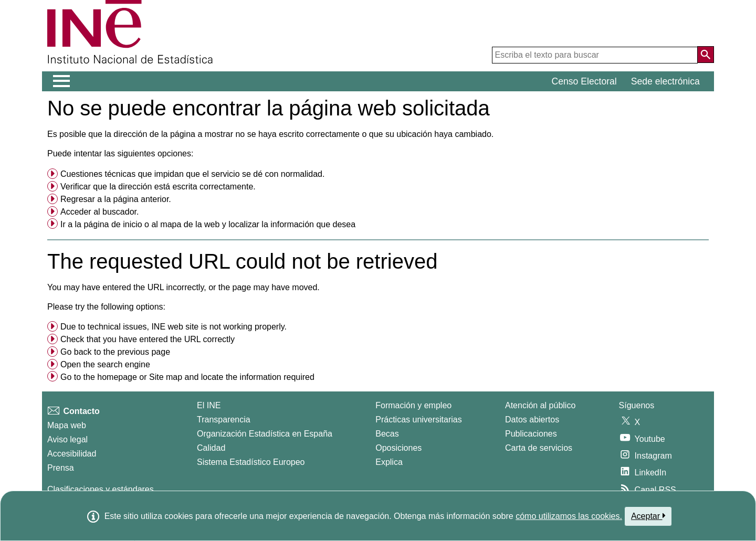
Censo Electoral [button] (584, 81)
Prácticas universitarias (419, 420)
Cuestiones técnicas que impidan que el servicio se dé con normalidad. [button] (192, 174)
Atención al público (540, 405)
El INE (209, 405)
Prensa (61, 468)
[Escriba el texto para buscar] (595, 55)
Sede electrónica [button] (665, 81)
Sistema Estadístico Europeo (251, 462)
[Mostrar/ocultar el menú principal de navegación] (62, 81)
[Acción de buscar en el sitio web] (706, 55)
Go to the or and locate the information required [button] (187, 377)
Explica (389, 462)
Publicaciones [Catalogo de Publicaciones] (531, 434)
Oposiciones (398, 448)
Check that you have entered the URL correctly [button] (148, 339)
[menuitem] (378, 174)
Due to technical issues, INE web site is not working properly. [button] (174, 327)
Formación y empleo (413, 405)
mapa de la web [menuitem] (190, 224)
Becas (387, 434)
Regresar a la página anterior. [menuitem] (116, 199)
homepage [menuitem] (117, 377)
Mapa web (67, 425)
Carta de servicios (539, 448)
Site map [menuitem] (166, 377)
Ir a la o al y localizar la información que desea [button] (208, 224)
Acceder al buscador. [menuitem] (99, 212)
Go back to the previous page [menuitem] (115, 352)
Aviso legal (67, 439)
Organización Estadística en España (265, 434)
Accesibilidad (72, 454)
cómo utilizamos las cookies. (569, 516)
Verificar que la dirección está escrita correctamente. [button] (158, 187)
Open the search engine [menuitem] (105, 364)
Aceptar (648, 516)
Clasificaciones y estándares (101, 489)
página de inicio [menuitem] (113, 224)
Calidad (211, 448)
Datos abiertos (532, 420)
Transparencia (224, 420)
